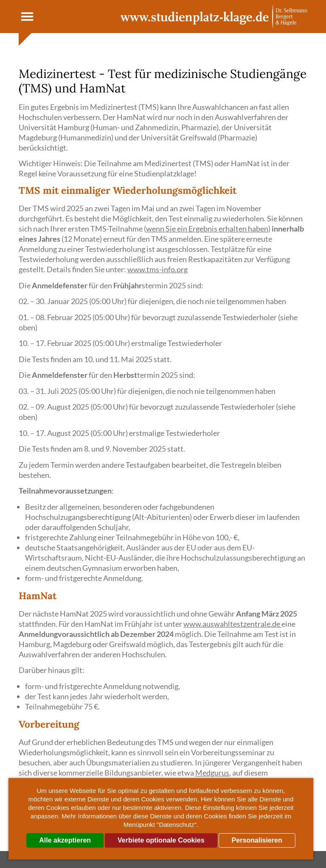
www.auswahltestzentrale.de (232, 624)
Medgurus (212, 773)
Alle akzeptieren (65, 840)
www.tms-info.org (157, 269)
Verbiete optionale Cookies (161, 840)
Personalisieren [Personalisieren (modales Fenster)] (257, 840)
